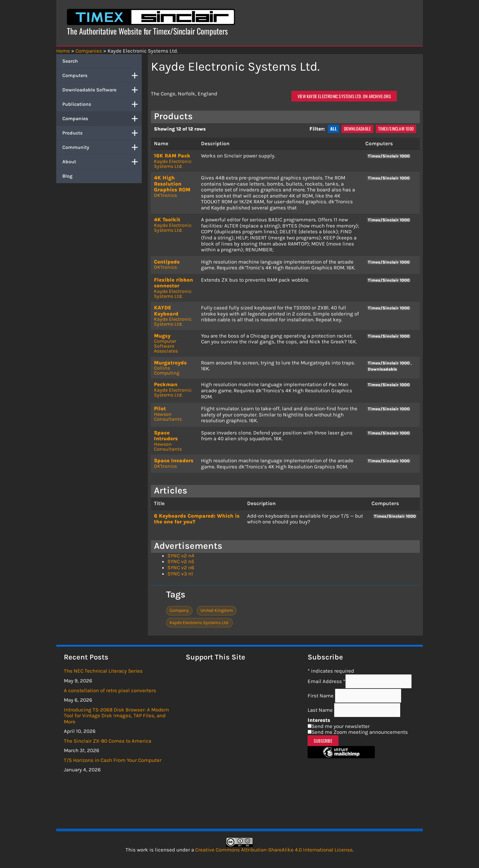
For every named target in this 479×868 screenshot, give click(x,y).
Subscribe (323, 741)
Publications (102, 104)
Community (102, 147)
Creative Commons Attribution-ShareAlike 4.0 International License (274, 850)
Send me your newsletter (341, 726)
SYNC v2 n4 (181, 556)
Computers (102, 76)
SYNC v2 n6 (181, 567)
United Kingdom (217, 610)
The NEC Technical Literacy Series (103, 671)
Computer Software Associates (166, 346)
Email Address (326, 681)
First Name (321, 696)
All (333, 129)
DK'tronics (165, 195)
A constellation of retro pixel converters (110, 690)
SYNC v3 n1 (180, 574)
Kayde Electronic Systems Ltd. (173, 164)
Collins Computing (167, 370)
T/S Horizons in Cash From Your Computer (113, 760)
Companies (102, 119)
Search (70, 61)
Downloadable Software (102, 90)
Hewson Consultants (168, 417)
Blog (67, 176)
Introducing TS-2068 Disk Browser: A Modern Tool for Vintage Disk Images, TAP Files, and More (116, 716)
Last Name (321, 710)
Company (179, 610)
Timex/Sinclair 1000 (396, 129)
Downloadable (357, 129)
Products (102, 133)
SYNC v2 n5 (181, 561)
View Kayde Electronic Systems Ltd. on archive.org (344, 96)
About (102, 162)
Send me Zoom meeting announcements (360, 732)
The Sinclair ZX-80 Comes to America (108, 741)
